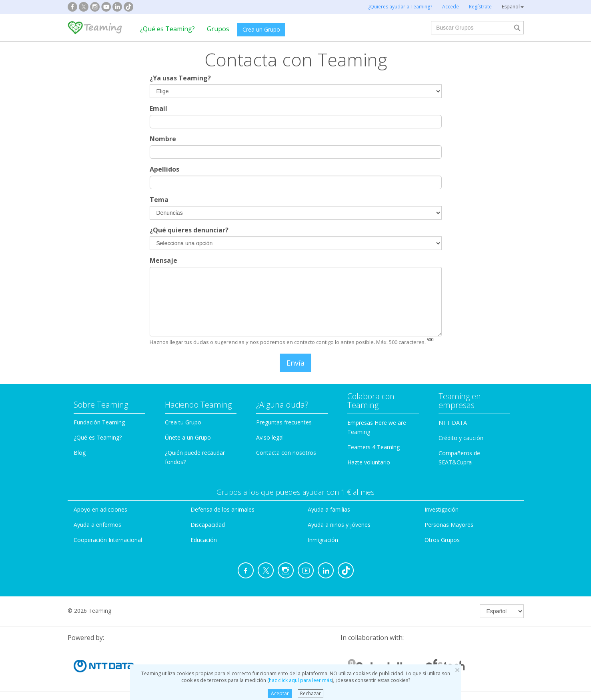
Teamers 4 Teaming (374, 447)
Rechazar (311, 693)
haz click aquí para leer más (300, 680)
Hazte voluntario (369, 462)
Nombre (163, 139)
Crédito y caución (461, 438)
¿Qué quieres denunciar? (189, 230)
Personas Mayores (449, 525)
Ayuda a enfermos (97, 525)
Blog (80, 453)
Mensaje (163, 260)
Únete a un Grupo (188, 437)
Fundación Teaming (99, 422)
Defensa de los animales (222, 509)
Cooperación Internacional (108, 540)
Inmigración (323, 540)
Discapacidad (208, 525)
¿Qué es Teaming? (167, 29)
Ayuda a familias (329, 509)
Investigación (442, 509)
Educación (204, 540)
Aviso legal (270, 437)
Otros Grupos (442, 540)
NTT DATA (453, 423)
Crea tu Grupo (183, 422)
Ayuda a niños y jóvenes (339, 525)
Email (158, 108)
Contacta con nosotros (286, 453)
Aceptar (280, 693)
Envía (295, 363)
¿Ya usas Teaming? (180, 78)
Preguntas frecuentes (284, 422)
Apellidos (164, 169)
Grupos (218, 29)
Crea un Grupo (261, 29)
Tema (159, 200)
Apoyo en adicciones (100, 509)
